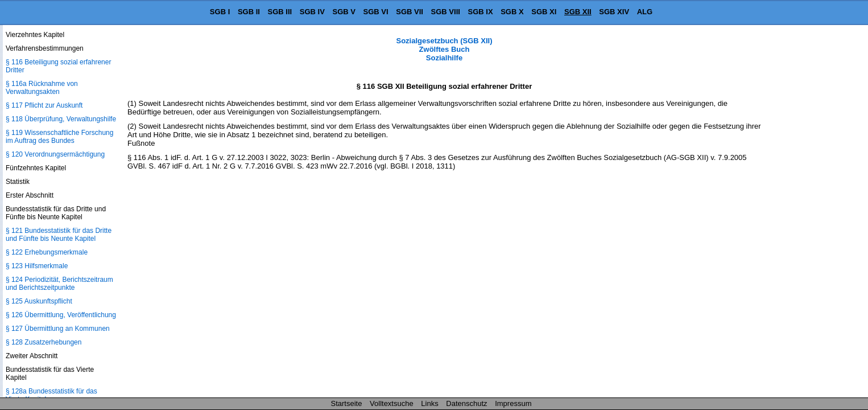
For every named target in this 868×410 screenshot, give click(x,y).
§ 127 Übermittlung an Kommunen (58, 329)
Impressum (513, 403)
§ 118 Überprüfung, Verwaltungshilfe (61, 119)
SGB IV (312, 12)
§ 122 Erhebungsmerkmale (47, 252)
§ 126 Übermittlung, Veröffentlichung (61, 315)
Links (429, 403)
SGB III (280, 12)
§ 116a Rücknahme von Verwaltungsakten (42, 88)
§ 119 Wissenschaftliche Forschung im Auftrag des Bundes (59, 137)
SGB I (220, 12)
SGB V (344, 12)
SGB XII (578, 12)
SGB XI (544, 12)
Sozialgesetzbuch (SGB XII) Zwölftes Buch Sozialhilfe (444, 49)
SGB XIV (614, 12)
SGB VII (410, 12)
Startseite (347, 403)
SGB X (512, 12)
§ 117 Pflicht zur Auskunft (44, 105)
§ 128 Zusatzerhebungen (44, 342)
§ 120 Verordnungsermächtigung (55, 154)
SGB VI (376, 12)
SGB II (249, 12)
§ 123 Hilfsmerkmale (37, 266)
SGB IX (481, 12)
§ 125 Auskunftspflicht (39, 301)
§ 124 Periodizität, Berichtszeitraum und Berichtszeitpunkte (59, 284)
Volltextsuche (392, 403)
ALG (645, 12)
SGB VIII (446, 12)
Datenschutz (466, 403)
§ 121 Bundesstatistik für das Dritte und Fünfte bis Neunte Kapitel (59, 235)
